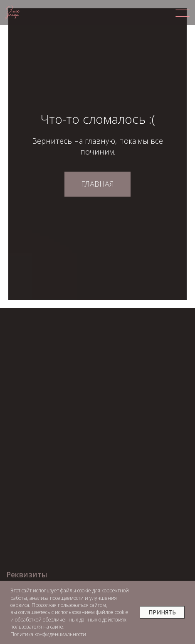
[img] (183, 13)
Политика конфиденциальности (48, 634)
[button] (37, 574)
